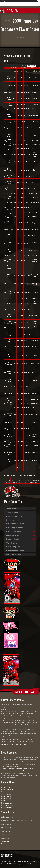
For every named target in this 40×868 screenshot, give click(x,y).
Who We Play (7, 796)
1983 (27, 478)
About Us (28, 1)
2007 (9, 482)
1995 (18, 480)
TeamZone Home (13, 509)
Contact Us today (8, 805)
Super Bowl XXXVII (14, 516)
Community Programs (15, 551)
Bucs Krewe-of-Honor (15, 524)
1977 (9, 478)
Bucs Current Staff (14, 554)
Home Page (6, 787)
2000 (34, 480)
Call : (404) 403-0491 (7, 1)
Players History (13, 539)
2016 (37, 482)
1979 (15, 478)
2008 (12, 482)
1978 (12, 478)
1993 (12, 480)
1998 (27, 480)
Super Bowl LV (12, 512)
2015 (34, 482)
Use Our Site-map (8, 807)
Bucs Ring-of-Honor (14, 528)
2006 (6, 482)
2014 (31, 482)
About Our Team (8, 790)
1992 (9, 480)
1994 (15, 480)
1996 (21, 480)
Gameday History (13, 535)
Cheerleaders (12, 543)
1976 (6, 478)
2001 (37, 480)
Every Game (6, 792)
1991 (6, 480)
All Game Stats (7, 799)
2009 (15, 482)
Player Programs (13, 547)
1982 (24, 478)
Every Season (7, 794)
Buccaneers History (14, 531)
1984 (31, 478)
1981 (21, 478)
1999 (31, 480)
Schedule (10, 520)
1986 (37, 478)
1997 (24, 480)
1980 (18, 478)
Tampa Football (7, 803)
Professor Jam (6, 844)
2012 (24, 482)
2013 (27, 482)
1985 (34, 478)
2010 (18, 482)
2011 (21, 482)
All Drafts (5, 801)
